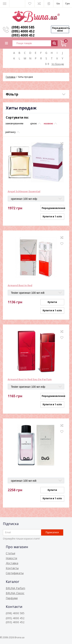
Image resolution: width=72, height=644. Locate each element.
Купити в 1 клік (52, 216)
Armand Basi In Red (20, 286)
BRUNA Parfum (15, 588)
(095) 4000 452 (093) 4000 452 (23, 33)
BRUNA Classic (15, 593)
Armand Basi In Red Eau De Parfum (30, 379)
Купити (52, 302)
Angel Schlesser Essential (24, 192)
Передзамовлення (53, 208)
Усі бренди (58, 64)
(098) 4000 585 (23, 27)
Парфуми (12, 598)
